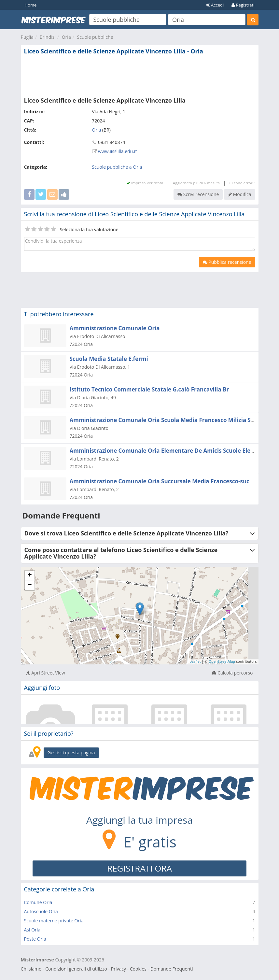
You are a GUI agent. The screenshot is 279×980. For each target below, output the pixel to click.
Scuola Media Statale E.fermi (109, 359)
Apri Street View (46, 673)
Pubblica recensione (227, 262)
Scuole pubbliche (95, 37)
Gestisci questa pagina (71, 753)
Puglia (27, 37)
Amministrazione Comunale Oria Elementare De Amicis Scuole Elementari (171, 451)
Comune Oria (38, 902)
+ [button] (29, 575)
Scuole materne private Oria (54, 921)
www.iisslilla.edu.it (117, 151)
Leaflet (195, 661)
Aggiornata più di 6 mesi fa (196, 183)
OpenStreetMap (222, 661)
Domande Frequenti (172, 969)
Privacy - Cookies (129, 969)
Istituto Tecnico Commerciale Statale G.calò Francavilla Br (149, 389)
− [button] (29, 585)
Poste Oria (35, 939)
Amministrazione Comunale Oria (115, 328)
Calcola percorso (232, 673)
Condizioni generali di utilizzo (76, 969)
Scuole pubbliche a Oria (117, 167)
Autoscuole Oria (41, 911)
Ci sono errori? (242, 183)
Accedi (215, 5)
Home (31, 5)
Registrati (243, 5)
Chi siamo (31, 969)
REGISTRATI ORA (139, 868)
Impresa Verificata (145, 183)
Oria (66, 37)
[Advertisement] (140, 76)
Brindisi (48, 37)
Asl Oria (32, 930)
